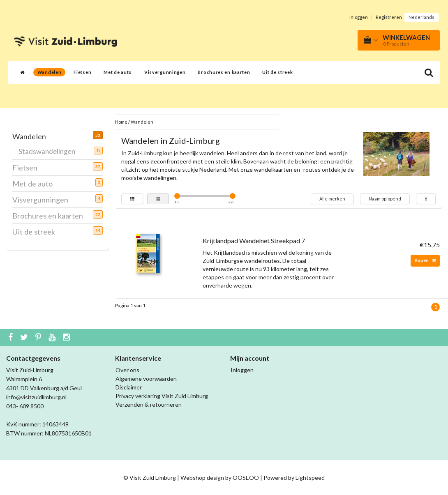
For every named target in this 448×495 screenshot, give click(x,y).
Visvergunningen (165, 72)
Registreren (389, 17)
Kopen (425, 260)
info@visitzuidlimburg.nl (36, 397)
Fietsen (82, 72)
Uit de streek (277, 72)
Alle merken (332, 199)
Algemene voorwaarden (146, 379)
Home (121, 122)
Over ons (127, 370)
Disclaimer (129, 387)
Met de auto (118, 72)
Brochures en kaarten (224, 72)
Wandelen (50, 72)
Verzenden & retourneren (149, 404)
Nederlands (421, 17)
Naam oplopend (385, 199)
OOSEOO (246, 478)
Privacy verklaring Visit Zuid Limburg (162, 396)
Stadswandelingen (50, 151)
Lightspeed (310, 478)
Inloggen (359, 17)
